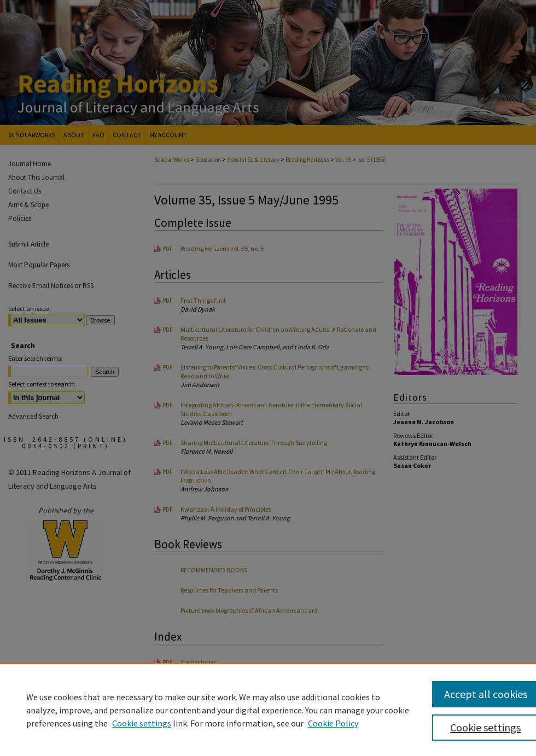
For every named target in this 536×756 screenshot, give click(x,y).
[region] (268, 710)
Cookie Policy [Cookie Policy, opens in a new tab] (333, 723)
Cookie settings (142, 723)
